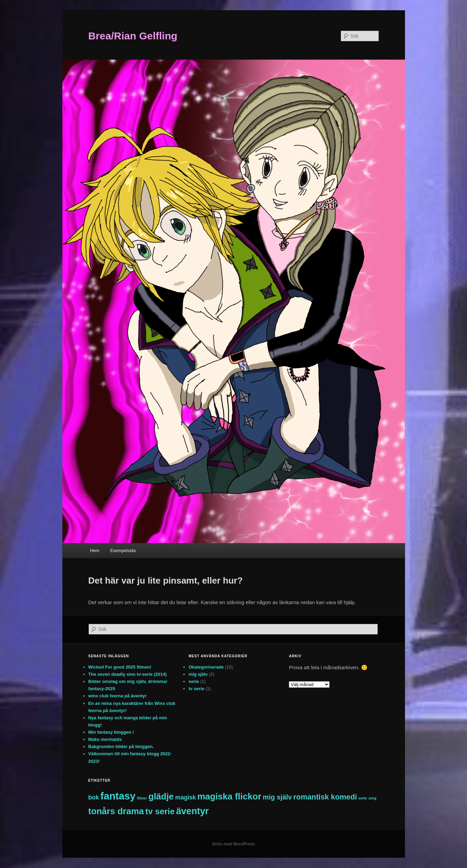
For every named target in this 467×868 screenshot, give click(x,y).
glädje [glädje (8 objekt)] (161, 796)
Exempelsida (123, 551)
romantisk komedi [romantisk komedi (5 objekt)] (325, 797)
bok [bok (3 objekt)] (94, 797)
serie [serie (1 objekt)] (363, 798)
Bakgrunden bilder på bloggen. (121, 747)
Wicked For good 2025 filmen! (120, 667)
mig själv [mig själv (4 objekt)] (277, 797)
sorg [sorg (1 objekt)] (372, 798)
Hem (95, 551)
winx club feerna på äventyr (118, 696)
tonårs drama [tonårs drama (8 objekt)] (116, 811)
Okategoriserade (206, 667)
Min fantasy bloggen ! (111, 732)
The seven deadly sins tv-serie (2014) (128, 674)
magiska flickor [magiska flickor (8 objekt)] (229, 796)
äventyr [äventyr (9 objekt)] (192, 811)
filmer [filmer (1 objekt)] (142, 798)
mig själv (198, 674)
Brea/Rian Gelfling (133, 36)
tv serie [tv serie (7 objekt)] (160, 811)
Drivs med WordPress (233, 844)
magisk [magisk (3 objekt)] (186, 797)
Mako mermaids (105, 739)
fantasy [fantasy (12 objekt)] (118, 796)
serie (194, 681)
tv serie (196, 689)
